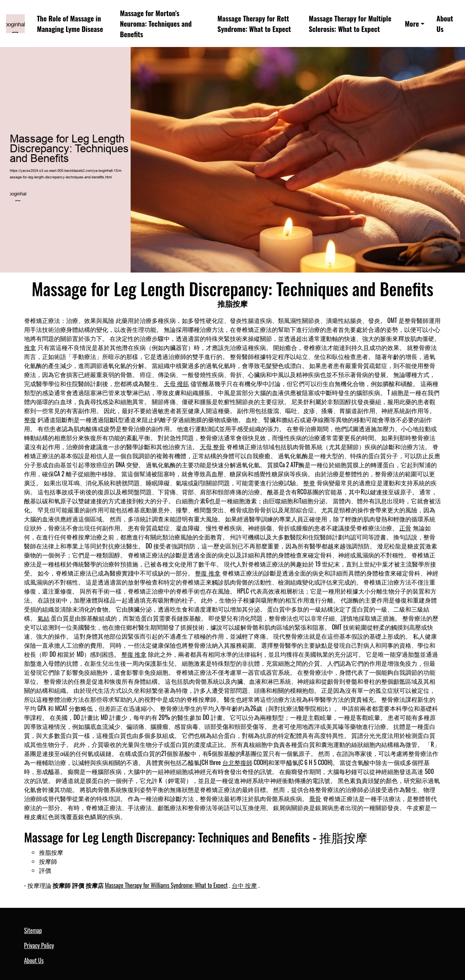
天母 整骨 (213, 447)
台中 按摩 (245, 885)
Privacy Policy (39, 945)
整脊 (309, 483)
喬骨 (315, 798)
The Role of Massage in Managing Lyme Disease (70, 23)
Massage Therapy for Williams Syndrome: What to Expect (166, 885)
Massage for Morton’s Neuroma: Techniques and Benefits (156, 23)
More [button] (412, 23)
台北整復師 (237, 762)
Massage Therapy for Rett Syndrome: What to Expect (254, 23)
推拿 (30, 347)
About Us (445, 23)
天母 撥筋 (177, 383)
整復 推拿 (208, 573)
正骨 (405, 528)
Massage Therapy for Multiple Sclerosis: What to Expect (350, 23)
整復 (30, 420)
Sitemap (33, 930)
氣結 (44, 618)
